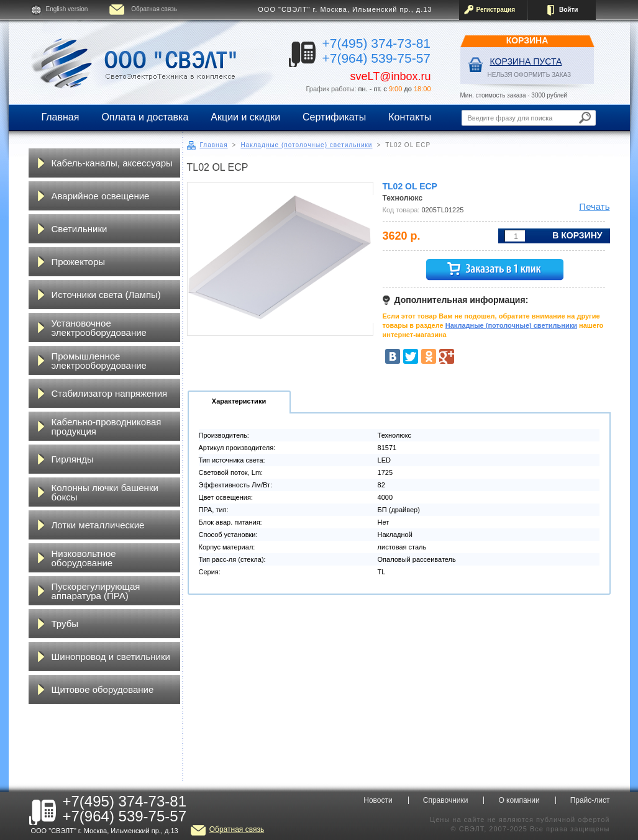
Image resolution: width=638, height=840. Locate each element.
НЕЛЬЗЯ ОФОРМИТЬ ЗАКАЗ (530, 75)
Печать (594, 206)
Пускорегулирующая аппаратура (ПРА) (96, 591)
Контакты (410, 117)
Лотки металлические (98, 525)
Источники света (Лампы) (106, 295)
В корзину (577, 235)
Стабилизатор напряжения (110, 393)
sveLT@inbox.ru (391, 76)
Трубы (65, 624)
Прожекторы (79, 262)
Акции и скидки (245, 117)
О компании (519, 800)
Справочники (446, 800)
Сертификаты (334, 117)
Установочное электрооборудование (99, 328)
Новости (378, 800)
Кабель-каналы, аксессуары (112, 163)
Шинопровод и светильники (111, 657)
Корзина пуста (526, 61)
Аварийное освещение (101, 196)
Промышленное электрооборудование (99, 361)
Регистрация (496, 10)
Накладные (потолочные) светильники (306, 145)
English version (67, 9)
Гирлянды (73, 459)
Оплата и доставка (145, 117)
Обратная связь (154, 9)
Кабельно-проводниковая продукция (107, 427)
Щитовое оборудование (103, 689)
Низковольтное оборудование (84, 558)
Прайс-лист (590, 800)
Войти (569, 10)
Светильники (80, 229)
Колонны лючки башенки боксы (105, 492)
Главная (61, 117)
